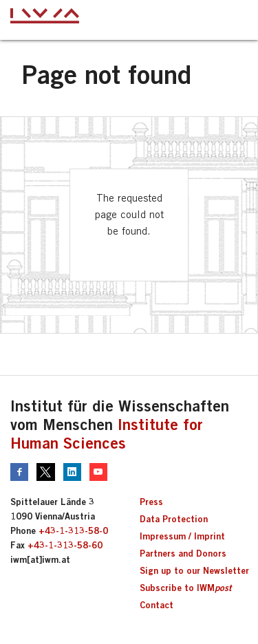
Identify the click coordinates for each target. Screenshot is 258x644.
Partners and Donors (183, 553)
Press (151, 502)
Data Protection (174, 519)
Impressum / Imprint (182, 536)
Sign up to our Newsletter (194, 570)
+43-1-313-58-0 (73, 530)
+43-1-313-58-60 (65, 545)
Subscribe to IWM (185, 588)
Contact (157, 605)
